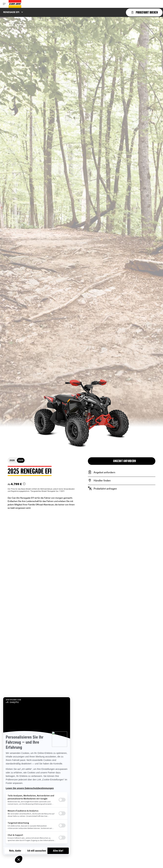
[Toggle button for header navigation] (4, 4)
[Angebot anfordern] (122, 472)
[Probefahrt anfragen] (122, 488)
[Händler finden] (122, 480)
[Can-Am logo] (15, 4)
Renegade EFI (11, 12)
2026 (12, 460)
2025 (21, 460)
